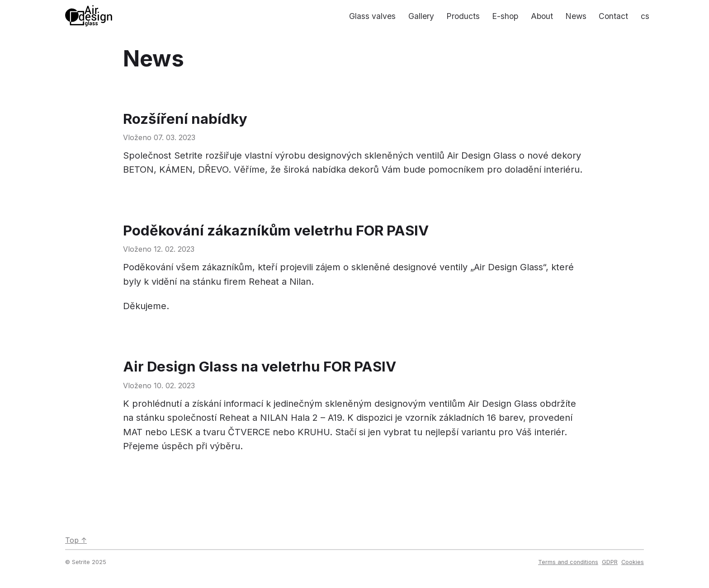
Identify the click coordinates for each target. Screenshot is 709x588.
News (576, 16)
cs (645, 16)
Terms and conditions (568, 562)
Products (463, 16)
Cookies (633, 562)
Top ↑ (76, 540)
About (542, 16)
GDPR (610, 562)
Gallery (421, 16)
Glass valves (372, 16)
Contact (613, 16)
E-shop (505, 16)
